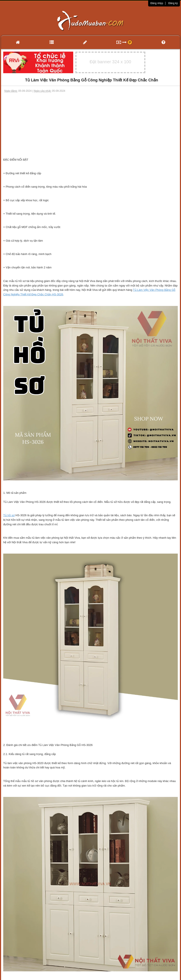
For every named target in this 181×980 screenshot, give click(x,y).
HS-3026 (57, 294)
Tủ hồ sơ (9, 515)
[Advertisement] (90, 125)
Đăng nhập (157, 3)
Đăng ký (173, 3)
